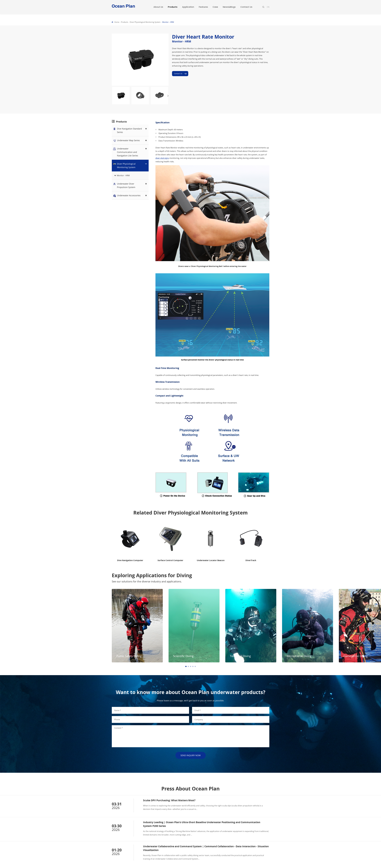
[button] (168, 96)
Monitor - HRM (168, 22)
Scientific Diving (183, 656)
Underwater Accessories (130, 195)
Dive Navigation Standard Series (130, 130)
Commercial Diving (72, 656)
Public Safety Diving (129, 656)
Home (117, 22)
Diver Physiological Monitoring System (145, 22)
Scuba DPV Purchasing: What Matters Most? (169, 800)
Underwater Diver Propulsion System (130, 185)
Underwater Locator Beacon (211, 560)
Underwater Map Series (130, 140)
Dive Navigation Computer (130, 560)
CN (268, 7)
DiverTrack (251, 560)
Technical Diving (240, 656)
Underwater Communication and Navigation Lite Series (130, 152)
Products (124, 22)
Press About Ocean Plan (190, 789)
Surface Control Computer (170, 560)
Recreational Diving (15, 656)
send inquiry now (191, 755)
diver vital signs (162, 158)
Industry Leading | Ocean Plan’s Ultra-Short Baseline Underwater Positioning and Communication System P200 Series (202, 824)
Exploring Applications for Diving (152, 575)
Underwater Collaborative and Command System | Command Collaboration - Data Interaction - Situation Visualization (206, 848)
